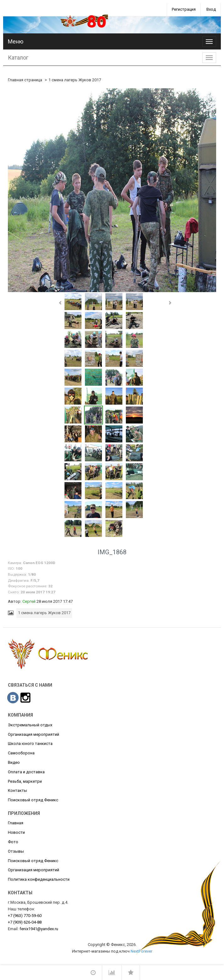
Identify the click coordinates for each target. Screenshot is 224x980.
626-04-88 (25, 922)
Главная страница (25, 80)
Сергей (29, 601)
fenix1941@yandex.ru (39, 929)
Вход (211, 9)
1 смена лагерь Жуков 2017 (75, 80)
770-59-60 (25, 916)
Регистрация (184, 9)
